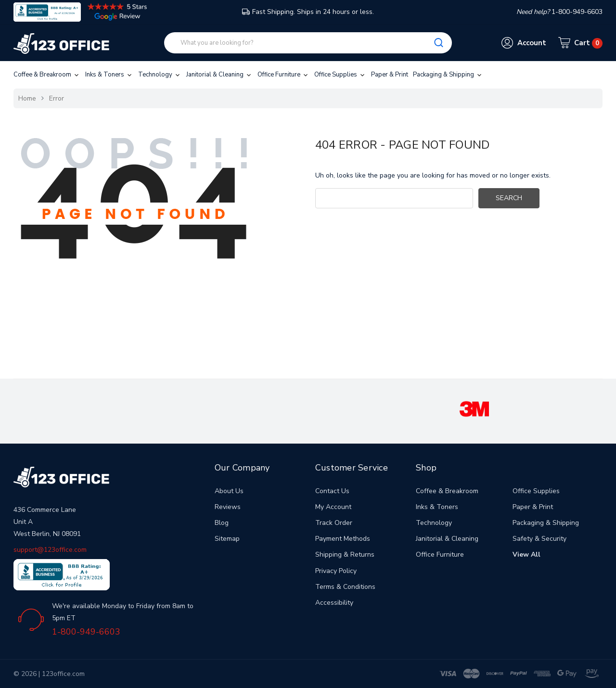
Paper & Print (390, 75)
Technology (160, 75)
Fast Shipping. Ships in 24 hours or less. (308, 12)
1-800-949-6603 (86, 632)
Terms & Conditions (345, 587)
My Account (333, 507)
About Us (229, 491)
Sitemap (227, 539)
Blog (222, 523)
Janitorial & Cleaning (219, 75)
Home (27, 98)
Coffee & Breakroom (47, 75)
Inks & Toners (109, 75)
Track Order (334, 523)
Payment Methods (343, 539)
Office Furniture (283, 75)
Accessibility (334, 603)
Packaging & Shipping (448, 75)
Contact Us (332, 491)
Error (57, 98)
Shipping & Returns (345, 554)
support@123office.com (50, 550)
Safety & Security (539, 539)
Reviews (228, 507)
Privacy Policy (336, 571)
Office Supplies (340, 75)
